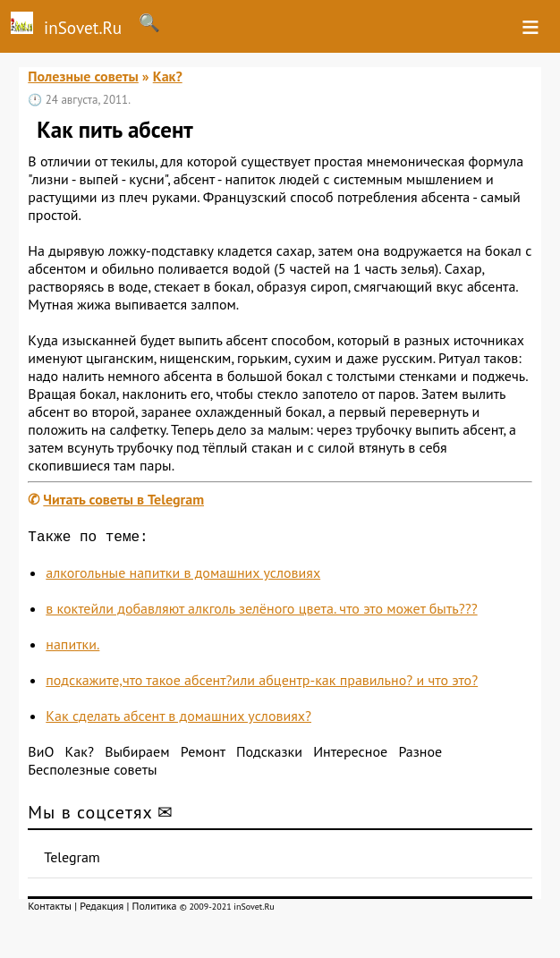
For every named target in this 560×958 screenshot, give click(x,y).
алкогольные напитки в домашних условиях (183, 576)
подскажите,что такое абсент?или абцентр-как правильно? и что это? (262, 683)
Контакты (50, 909)
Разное (420, 755)
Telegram (72, 861)
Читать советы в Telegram (123, 499)
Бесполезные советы (92, 773)
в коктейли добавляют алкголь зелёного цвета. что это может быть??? (261, 612)
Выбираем (137, 755)
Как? (168, 76)
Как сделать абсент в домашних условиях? (178, 719)
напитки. (72, 648)
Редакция (102, 909)
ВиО (41, 755)
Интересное (350, 755)
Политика (155, 909)
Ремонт (203, 755)
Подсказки (269, 755)
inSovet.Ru (61, 25)
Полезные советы (83, 76)
